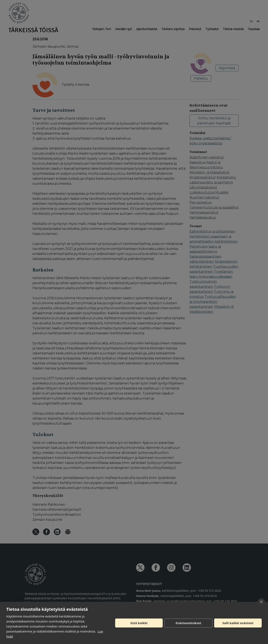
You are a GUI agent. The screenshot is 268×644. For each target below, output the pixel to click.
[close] (261, 602)
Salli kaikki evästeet (238, 623)
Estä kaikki (139, 623)
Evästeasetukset (189, 623)
